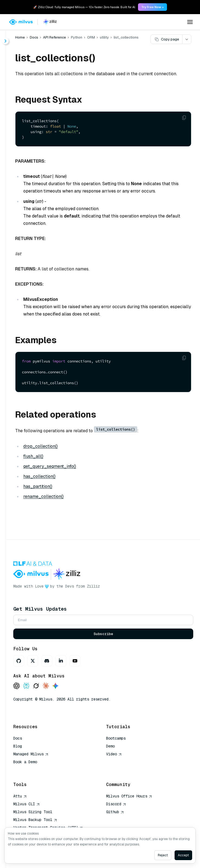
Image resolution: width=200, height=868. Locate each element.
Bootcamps (116, 738)
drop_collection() (40, 446)
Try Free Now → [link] (153, 7)
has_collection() (39, 476)
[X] (33, 661)
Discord (116, 804)
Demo (110, 746)
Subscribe (103, 634)
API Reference (55, 37)
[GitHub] (19, 661)
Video (114, 754)
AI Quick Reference (33, 770)
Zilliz (93, 586)
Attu (20, 796)
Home (20, 37)
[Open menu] (190, 22)
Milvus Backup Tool (35, 820)
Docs (34, 37)
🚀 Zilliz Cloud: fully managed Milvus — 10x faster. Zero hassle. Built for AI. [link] (84, 7)
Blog (18, 746)
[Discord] (47, 661)
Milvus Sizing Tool (33, 812)
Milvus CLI (27, 804)
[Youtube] (75, 661)
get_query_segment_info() (50, 466)
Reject (163, 855)
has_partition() (38, 486)
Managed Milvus (31, 754)
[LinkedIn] (61, 661)
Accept (183, 855)
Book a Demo (25, 762)
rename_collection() (43, 496)
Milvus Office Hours (129, 796)
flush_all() (33, 456)
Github (115, 812)
